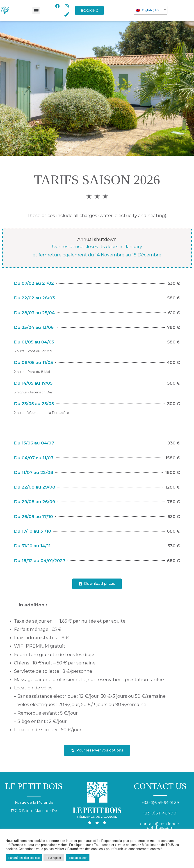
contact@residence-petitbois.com (160, 826)
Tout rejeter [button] (54, 858)
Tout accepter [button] (78, 858)
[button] (36, 10)
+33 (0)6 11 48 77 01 (160, 813)
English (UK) (147, 10)
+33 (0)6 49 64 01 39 (160, 803)
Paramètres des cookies (24, 858)
